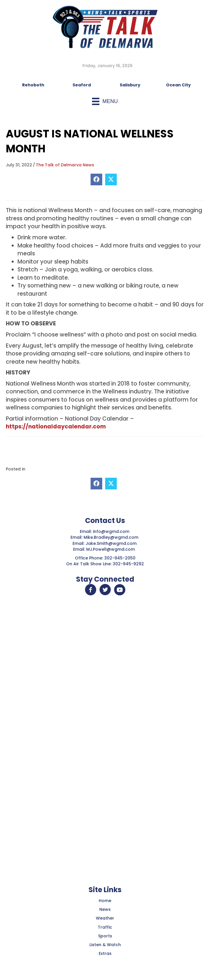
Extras (105, 953)
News (105, 909)
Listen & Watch (105, 945)
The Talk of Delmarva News (65, 165)
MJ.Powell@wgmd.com (112, 549)
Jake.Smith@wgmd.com (112, 543)
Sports (105, 936)
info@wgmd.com (112, 531)
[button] (91, 590)
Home (105, 901)
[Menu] (105, 101)
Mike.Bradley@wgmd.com (111, 537)
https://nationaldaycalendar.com (56, 427)
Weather (105, 918)
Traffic (105, 927)
